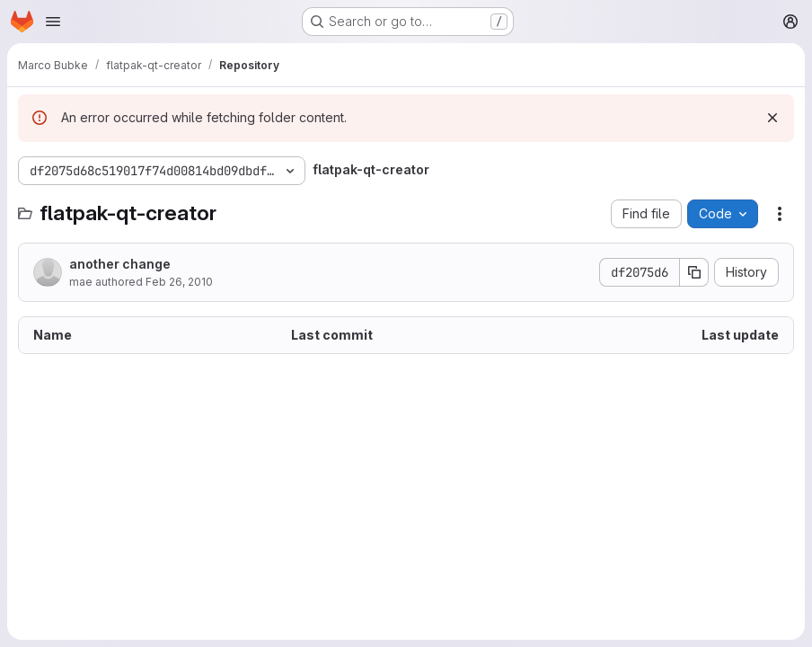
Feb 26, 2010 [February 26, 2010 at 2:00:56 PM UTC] (179, 282)
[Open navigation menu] (53, 22)
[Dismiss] (772, 118)
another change (120, 264)
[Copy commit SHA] (694, 272)
